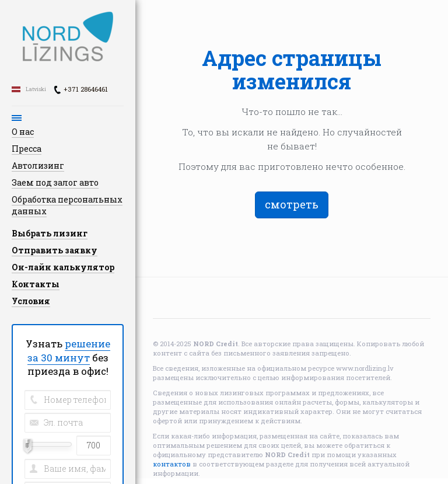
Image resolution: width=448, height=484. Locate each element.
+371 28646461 (86, 89)
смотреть (292, 204)
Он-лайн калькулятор (63, 267)
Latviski (36, 89)
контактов (172, 464)
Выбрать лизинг (50, 233)
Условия (31, 301)
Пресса (27, 149)
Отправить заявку (55, 250)
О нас (23, 132)
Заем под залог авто (55, 182)
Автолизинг (38, 166)
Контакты (36, 284)
